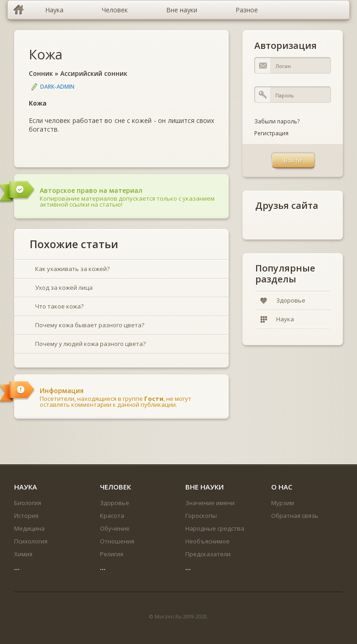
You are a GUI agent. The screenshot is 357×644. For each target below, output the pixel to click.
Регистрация (271, 133)
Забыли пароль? (277, 121)
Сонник (41, 73)
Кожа (46, 54)
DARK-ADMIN (57, 87)
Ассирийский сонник (94, 73)
